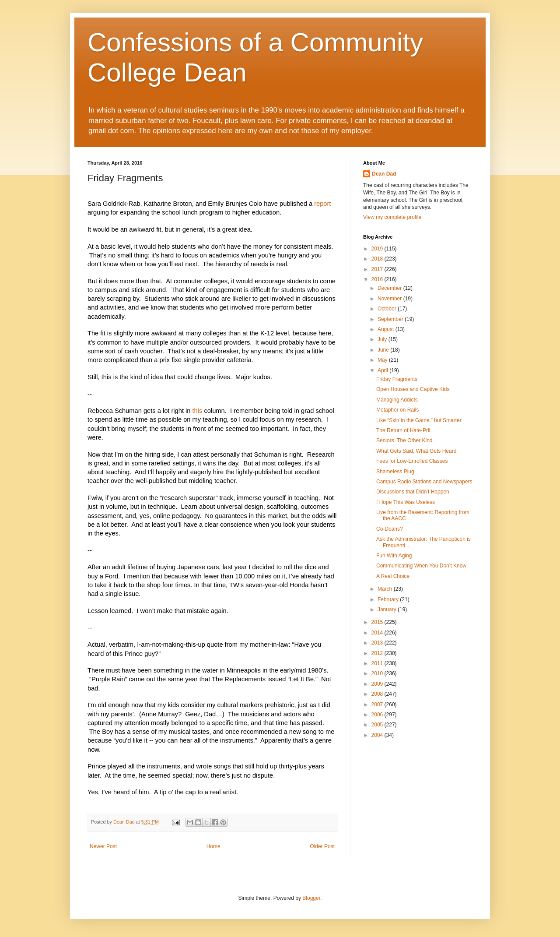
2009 (378, 684)
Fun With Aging (394, 556)
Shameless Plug (395, 472)
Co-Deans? (390, 529)
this (198, 411)
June (384, 350)
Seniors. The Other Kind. (405, 440)
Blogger (311, 898)
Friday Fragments (397, 379)
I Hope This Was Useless (406, 502)
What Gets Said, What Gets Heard (416, 451)
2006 (378, 715)
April (383, 370)
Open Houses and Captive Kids (413, 389)
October (388, 309)
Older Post (322, 846)
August (387, 329)
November (390, 299)
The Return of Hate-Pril (403, 430)
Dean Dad (384, 174)
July (383, 339)
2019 (378, 249)
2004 (378, 735)
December (390, 288)
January (388, 609)
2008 (378, 694)
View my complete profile (392, 217)
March (386, 589)
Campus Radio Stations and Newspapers (424, 482)
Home (213, 846)
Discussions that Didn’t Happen (413, 492)
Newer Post (103, 846)
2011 (378, 663)
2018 (378, 259)
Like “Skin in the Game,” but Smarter (419, 420)
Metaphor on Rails (397, 410)
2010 (378, 673)
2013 (378, 643)
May (383, 360)
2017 (378, 269)
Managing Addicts (397, 400)
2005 (378, 725)
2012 (378, 653)
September (391, 319)
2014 (378, 633)
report (322, 204)
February (389, 599)
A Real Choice (393, 576)
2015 (378, 622)
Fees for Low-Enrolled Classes (412, 461)
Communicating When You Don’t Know (421, 566)
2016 (378, 279)
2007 (378, 705)
